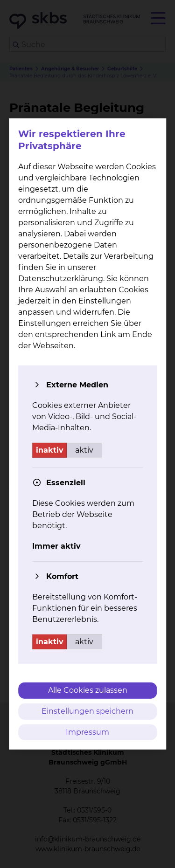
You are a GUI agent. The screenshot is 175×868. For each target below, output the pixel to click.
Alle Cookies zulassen (88, 690)
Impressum (87, 732)
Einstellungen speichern (87, 711)
